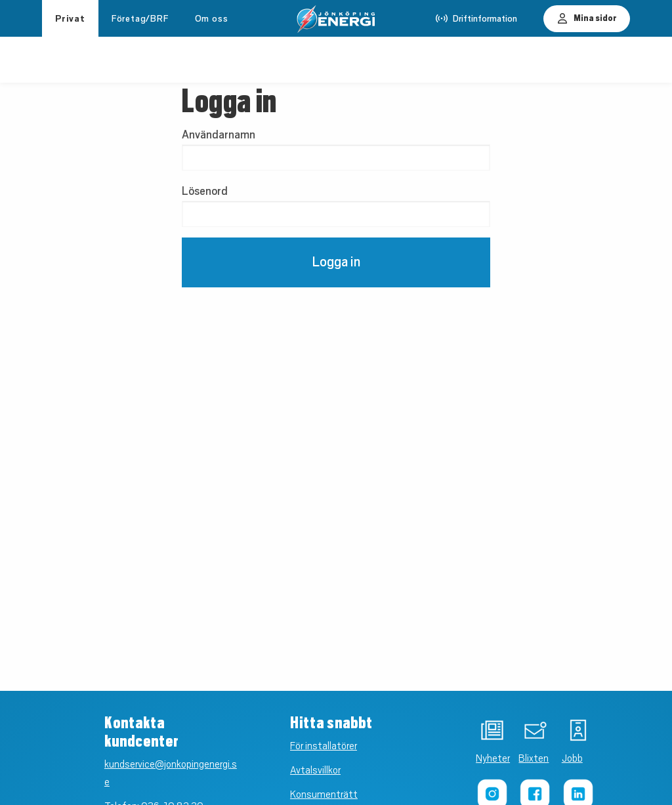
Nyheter (479, 758)
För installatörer (324, 746)
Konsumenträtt (324, 795)
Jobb (565, 758)
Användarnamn (219, 134)
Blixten (521, 758)
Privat (70, 18)
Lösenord (205, 191)
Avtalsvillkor (315, 770)
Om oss (212, 18)
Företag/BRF (140, 18)
